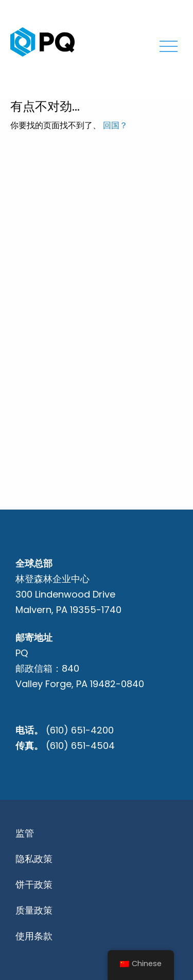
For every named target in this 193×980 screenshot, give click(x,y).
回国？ (115, 125)
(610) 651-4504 (80, 746)
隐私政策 (34, 859)
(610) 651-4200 (80, 730)
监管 (25, 833)
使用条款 (34, 936)
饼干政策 (34, 885)
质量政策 (34, 910)
